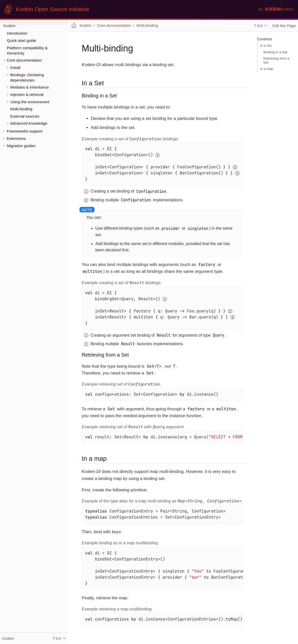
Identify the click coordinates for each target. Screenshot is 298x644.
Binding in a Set (275, 52)
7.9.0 (258, 26)
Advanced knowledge (29, 123)
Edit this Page (284, 26)
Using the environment (30, 102)
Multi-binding (21, 109)
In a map (267, 69)
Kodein (10, 26)
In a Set (266, 46)
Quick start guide (21, 41)
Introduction (17, 33)
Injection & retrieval (27, 95)
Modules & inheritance (30, 87)
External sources (25, 116)
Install (15, 68)
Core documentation (24, 60)
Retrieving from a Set (276, 60)
